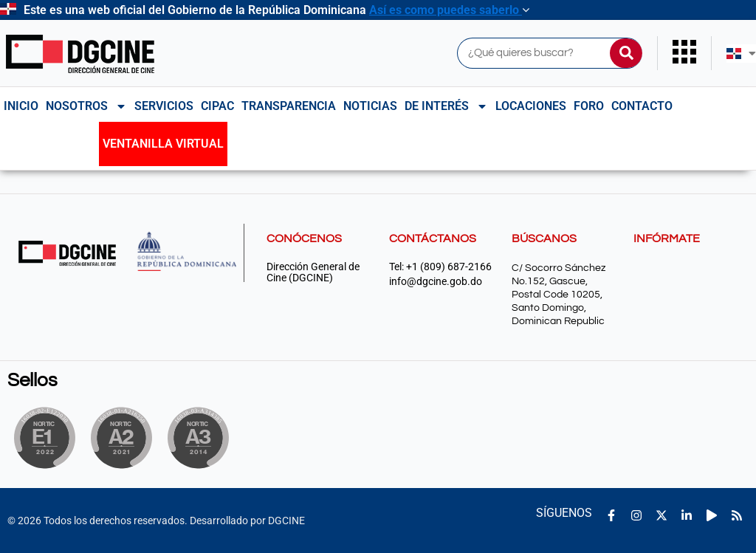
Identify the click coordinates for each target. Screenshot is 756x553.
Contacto (642, 106)
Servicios (164, 106)
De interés (446, 106)
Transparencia (289, 106)
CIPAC (217, 106)
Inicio (21, 106)
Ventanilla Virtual (163, 144)
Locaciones (531, 106)
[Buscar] (626, 53)
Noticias (370, 106)
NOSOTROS (86, 106)
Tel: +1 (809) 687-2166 (440, 267)
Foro (589, 106)
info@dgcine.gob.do (436, 282)
